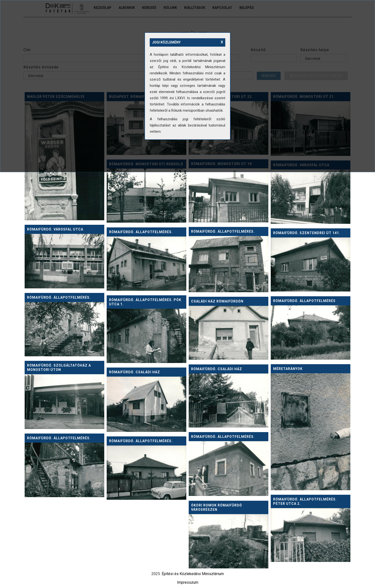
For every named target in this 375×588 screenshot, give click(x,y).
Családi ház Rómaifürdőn (217, 301)
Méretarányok (288, 369)
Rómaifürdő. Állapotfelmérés (304, 301)
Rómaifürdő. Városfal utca (55, 229)
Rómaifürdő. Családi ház (217, 369)
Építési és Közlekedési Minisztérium (193, 574)
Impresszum (188, 582)
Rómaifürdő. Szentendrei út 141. (307, 233)
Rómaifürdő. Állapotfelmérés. (223, 231)
